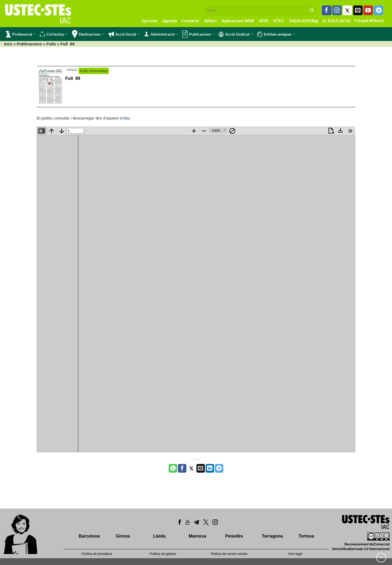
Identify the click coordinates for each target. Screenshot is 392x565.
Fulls (51, 44)
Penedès (234, 536)
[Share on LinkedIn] (210, 468)
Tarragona (272, 536)
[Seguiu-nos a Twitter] (347, 10)
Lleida (159, 536)
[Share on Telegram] (219, 468)
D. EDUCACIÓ (337, 21)
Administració (161, 34)
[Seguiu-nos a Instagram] (337, 10)
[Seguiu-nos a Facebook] (327, 10)
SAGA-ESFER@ (304, 21)
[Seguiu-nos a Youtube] (368, 10)
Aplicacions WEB (238, 21)
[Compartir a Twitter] (191, 468)
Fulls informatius (94, 71)
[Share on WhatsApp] (173, 468)
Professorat (21, 34)
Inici (8, 44)
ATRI (264, 21)
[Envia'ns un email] (358, 10)
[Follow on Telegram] (379, 10)
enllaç (125, 118)
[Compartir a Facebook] (182, 468)
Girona (123, 536)
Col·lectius (54, 34)
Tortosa (306, 536)
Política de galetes (163, 554)
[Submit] (312, 10)
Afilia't (211, 21)
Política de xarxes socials (229, 554)
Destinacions (88, 34)
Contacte (190, 21)
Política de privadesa (97, 554)
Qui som (149, 21)
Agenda (170, 21)
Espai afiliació (369, 20)
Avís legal (295, 554)
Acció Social (124, 34)
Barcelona (89, 536)
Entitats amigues (276, 34)
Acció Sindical (236, 34)
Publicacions (198, 34)
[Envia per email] (201, 468)
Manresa (197, 536)
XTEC (279, 21)
